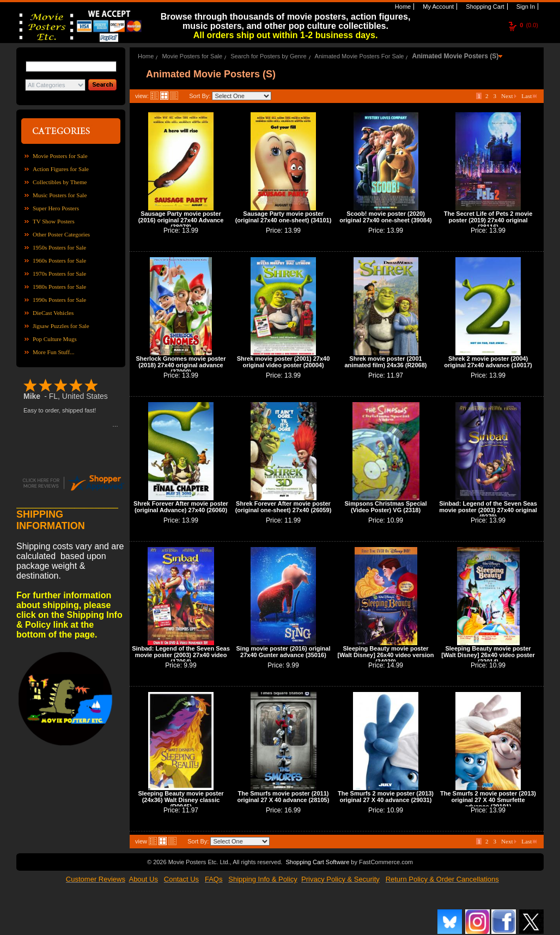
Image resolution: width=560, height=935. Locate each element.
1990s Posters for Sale (59, 300)
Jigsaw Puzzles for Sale (61, 326)
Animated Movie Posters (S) (456, 56)
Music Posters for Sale (60, 195)
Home (402, 7)
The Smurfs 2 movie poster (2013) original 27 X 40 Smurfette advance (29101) (488, 800)
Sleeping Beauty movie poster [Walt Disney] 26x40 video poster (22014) (488, 655)
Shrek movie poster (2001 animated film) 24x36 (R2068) (385, 362)
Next (509, 96)
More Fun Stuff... (54, 352)
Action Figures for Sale (61, 169)
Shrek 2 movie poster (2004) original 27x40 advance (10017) (488, 362)
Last (529, 96)
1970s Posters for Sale (59, 274)
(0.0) (529, 25)
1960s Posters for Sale (59, 260)
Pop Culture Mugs (55, 339)
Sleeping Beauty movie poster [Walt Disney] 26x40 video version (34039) (386, 655)
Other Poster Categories (61, 234)
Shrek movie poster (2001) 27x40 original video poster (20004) (284, 362)
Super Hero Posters (56, 208)
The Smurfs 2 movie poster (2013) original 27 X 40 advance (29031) (386, 797)
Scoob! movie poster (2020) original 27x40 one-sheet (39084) (385, 217)
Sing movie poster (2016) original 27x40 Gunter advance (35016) (284, 652)
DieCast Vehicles (53, 313)
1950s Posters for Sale (59, 247)
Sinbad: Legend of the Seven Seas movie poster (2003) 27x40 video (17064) (181, 655)
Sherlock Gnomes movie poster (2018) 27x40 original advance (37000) (181, 365)
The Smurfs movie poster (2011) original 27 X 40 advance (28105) (284, 797)
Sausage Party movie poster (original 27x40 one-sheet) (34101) (284, 217)
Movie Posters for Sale (60, 156)
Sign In (525, 7)
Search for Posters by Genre (268, 56)
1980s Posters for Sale (59, 287)
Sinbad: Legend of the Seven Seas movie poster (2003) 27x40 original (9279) (488, 510)
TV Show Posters (54, 221)
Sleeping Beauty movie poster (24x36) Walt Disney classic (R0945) (181, 800)
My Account (437, 7)
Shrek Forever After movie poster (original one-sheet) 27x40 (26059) (284, 507)
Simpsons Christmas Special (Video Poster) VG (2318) (386, 507)
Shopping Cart (484, 7)
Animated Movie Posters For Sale (360, 56)
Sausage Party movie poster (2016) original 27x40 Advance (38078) (181, 220)
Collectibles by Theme (60, 182)
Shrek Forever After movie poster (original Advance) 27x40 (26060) (181, 507)
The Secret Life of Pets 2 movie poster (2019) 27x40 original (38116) (488, 220)
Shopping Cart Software (317, 862)
